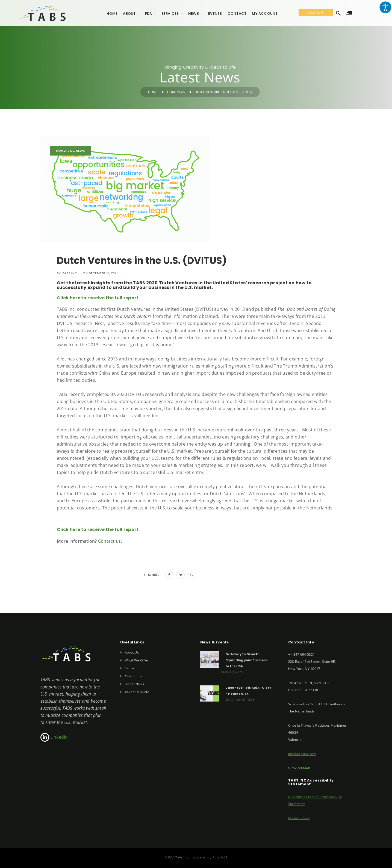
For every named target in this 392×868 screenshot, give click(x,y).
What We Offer (136, 660)
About (129, 14)
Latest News (135, 684)
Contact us (134, 676)
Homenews (176, 92)
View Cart (316, 12)
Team (129, 668)
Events (215, 14)
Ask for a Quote (137, 692)
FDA (149, 14)
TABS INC (70, 273)
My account (265, 14)
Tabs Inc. (183, 857)
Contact (237, 14)
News (194, 14)
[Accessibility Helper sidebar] (385, 7)
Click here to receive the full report (98, 298)
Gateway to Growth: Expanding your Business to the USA (247, 660)
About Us (132, 653)
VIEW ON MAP (299, 768)
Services (170, 14)
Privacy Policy (299, 818)
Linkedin (54, 737)
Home (112, 14)
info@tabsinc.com (302, 754)
